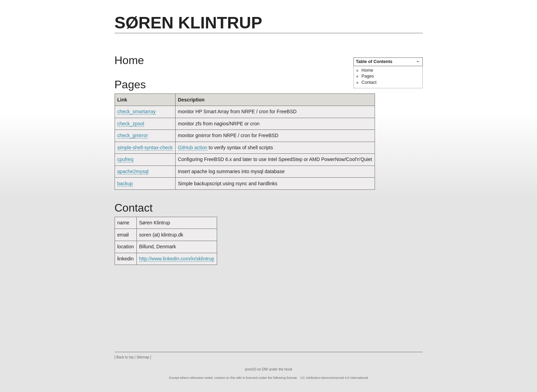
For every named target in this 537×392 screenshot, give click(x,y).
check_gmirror (133, 135)
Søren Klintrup (189, 23)
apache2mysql (133, 171)
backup (125, 184)
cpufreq (126, 159)
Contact (369, 82)
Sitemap (143, 357)
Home (367, 70)
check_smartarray (137, 112)
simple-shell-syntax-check (145, 148)
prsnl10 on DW (257, 369)
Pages (368, 76)
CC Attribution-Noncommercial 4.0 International (334, 378)
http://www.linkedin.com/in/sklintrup (177, 259)
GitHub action (193, 148)
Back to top (125, 357)
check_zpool (131, 124)
